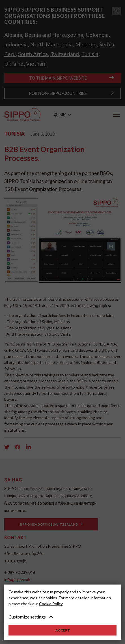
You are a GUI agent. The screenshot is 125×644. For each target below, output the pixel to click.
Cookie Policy (51, 604)
